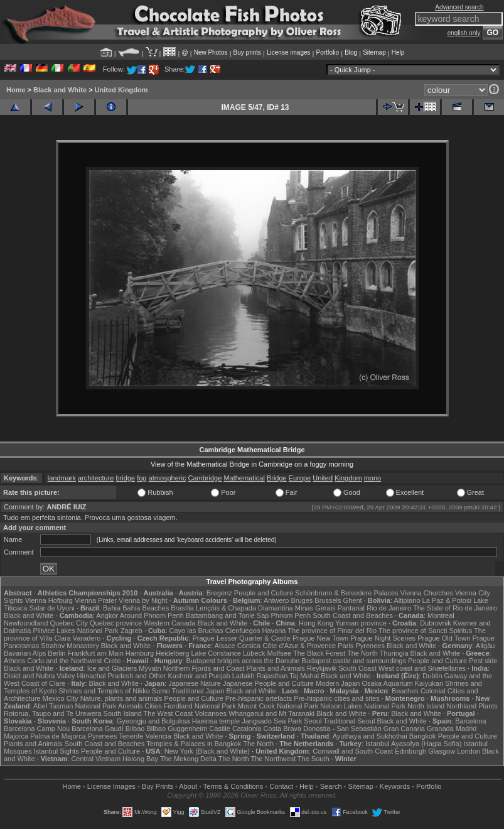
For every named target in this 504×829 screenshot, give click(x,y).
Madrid (466, 729)
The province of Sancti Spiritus (425, 631)
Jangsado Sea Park (272, 721)
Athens (14, 661)
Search (331, 786)
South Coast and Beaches (353, 615)
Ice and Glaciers (112, 668)
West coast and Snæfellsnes (422, 668)
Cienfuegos (243, 631)
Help (398, 52)
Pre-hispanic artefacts (259, 698)
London (469, 751)
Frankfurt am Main (96, 653)
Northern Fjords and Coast (204, 668)
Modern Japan (338, 683)
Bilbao (135, 729)
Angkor (107, 615)
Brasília (182, 608)
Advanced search (459, 7)
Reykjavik (322, 668)
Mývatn (150, 668)
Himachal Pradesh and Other (122, 676)
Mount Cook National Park (278, 706)
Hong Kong (316, 623)
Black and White (60, 90)
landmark (62, 478)
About (188, 786)
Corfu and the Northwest (64, 661)
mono (373, 478)
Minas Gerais (315, 608)
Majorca (16, 736)
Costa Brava (282, 729)
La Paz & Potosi (447, 600)
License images (288, 52)
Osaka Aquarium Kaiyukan (402, 683)
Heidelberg (172, 653)
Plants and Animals (276, 668)
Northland (461, 706)
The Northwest (273, 759)
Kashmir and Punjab (199, 676)
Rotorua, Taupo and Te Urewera (53, 713)
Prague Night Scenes (383, 638)
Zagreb (131, 631)
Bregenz (219, 593)
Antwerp (276, 600)
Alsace (225, 646)
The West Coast (169, 713)
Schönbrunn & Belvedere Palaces (347, 593)
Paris (346, 646)
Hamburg (140, 653)
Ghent (353, 600)
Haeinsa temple (216, 721)
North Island (426, 706)
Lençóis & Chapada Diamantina (244, 608)
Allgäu (485, 646)
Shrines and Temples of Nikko (104, 691)
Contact (281, 786)
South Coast (357, 668)
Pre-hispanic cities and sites (336, 698)
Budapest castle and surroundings (354, 661)
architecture (96, 478)
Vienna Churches (427, 593)
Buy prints (247, 52)
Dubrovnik (436, 623)
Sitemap (374, 52)
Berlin (56, 653)
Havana (274, 631)
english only (464, 33)
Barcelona (471, 721)
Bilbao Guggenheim (177, 729)
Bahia (112, 608)
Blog (351, 52)
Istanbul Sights (56, 751)
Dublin (432, 676)
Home (16, 90)
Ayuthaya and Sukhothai (370, 736)
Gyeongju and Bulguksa (153, 721)
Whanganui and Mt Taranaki (271, 713)
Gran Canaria (404, 729)
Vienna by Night (143, 600)
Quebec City (69, 623)
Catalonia (247, 729)
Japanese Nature (195, 683)
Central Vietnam (96, 759)
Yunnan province (361, 623)
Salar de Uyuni (52, 608)
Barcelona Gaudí (98, 729)
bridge (126, 478)
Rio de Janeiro (389, 608)
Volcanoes (211, 713)
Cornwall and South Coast (353, 751)
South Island (123, 713)
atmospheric (168, 478)
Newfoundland (26, 623)
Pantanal (351, 608)
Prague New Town (320, 638)
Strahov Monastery (70, 646)
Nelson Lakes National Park (363, 706)
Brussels (328, 600)
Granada (440, 729)
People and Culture (264, 593)
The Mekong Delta (188, 759)
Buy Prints (158, 786)
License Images (111, 786)
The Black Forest (319, 653)
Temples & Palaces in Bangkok (194, 744)
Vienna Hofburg (49, 600)
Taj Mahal (304, 676)
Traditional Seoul (349, 721)
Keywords (395, 786)
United (323, 478)
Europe (300, 478)
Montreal (441, 615)
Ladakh (244, 676)
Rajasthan (272, 676)
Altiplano (407, 600)
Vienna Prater (96, 600)
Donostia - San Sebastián (342, 729)
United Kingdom (121, 90)
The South (314, 759)
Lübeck (254, 653)
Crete (113, 661)
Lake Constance (216, 653)
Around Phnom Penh (152, 615)
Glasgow (442, 751)
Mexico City (61, 698)
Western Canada (169, 623)
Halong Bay (140, 759)
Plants (488, 706)
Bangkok (423, 736)
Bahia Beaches (146, 608)
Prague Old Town (444, 638)
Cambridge (205, 478)
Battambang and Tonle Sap (228, 615)
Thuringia (394, 653)
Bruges (302, 600)
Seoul (313, 721)
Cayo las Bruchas (196, 631)
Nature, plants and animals (121, 698)
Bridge (277, 478)
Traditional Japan (198, 691)
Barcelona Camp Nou (37, 729)
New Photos (211, 52)
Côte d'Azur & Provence (299, 646)
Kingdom (348, 478)
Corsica (249, 646)
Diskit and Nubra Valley (40, 676)
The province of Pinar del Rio (332, 631)
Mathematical (244, 478)
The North (362, 653)
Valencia (158, 736)
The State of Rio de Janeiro (455, 608)
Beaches (405, 691)
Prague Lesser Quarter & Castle (241, 638)
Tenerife (131, 736)
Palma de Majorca (58, 736)
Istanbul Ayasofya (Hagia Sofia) (413, 744)
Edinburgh (410, 751)
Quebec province (116, 623)
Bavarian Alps (25, 653)
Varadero (87, 638)
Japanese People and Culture (268, 683)
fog (142, 478)
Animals (130, 706)
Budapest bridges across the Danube (243, 661)
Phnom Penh (291, 615)
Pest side (483, 661)
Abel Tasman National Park (75, 706)
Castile (220, 729)
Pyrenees (370, 646)
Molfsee (280, 653)
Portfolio (327, 52)
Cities (153, 706)
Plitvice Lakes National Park (75, 631)
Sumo (161, 691)
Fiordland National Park (200, 706)
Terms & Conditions (233, 786)
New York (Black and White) (207, 751)
